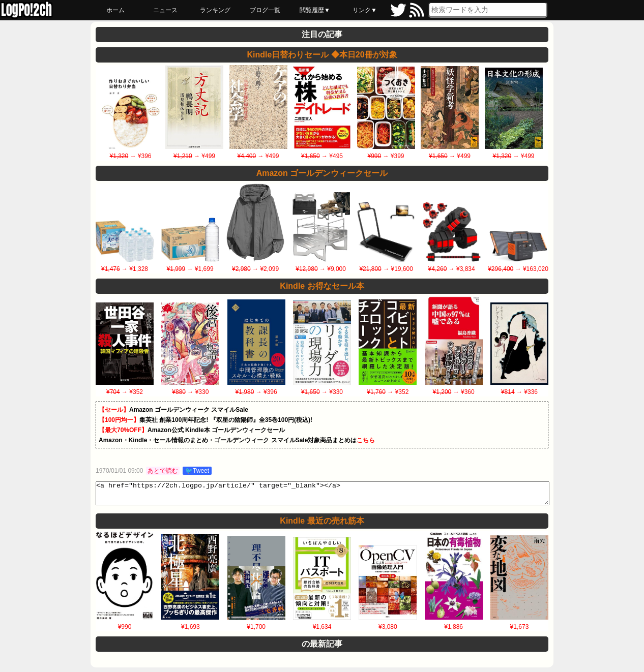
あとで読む (163, 471)
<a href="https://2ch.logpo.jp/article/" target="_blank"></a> (323, 496)
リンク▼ (365, 10)
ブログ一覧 (265, 10)
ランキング (215, 10)
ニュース (165, 10)
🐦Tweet (197, 471)
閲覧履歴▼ (315, 10)
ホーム (115, 10)
